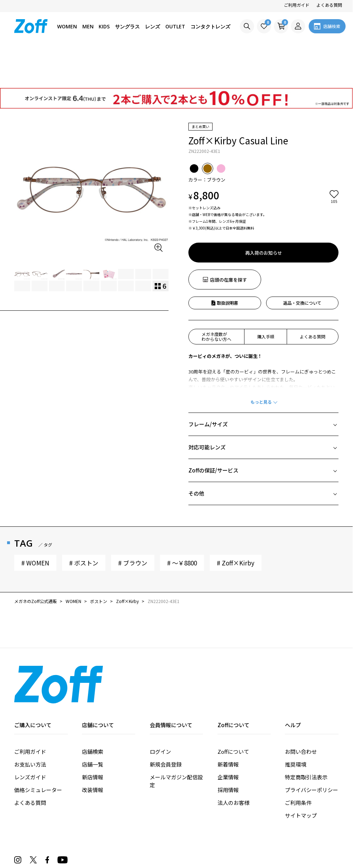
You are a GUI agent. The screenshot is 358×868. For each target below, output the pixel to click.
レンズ (153, 26)
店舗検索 (93, 711)
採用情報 (228, 749)
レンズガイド (30, 737)
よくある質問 (329, 5)
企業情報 (228, 737)
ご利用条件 (298, 762)
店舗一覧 (93, 724)
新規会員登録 (166, 724)
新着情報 (228, 724)
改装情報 (93, 749)
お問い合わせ (301, 711)
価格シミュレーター (38, 749)
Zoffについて (233, 711)
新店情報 (93, 737)
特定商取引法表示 (306, 737)
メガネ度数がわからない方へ (216, 296)
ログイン (160, 711)
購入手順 (266, 296)
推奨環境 (296, 724)
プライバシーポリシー (312, 749)
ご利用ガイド (297, 5)
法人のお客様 (233, 762)
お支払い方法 (30, 724)
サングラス (127, 26)
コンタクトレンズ (210, 26)
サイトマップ (301, 775)
